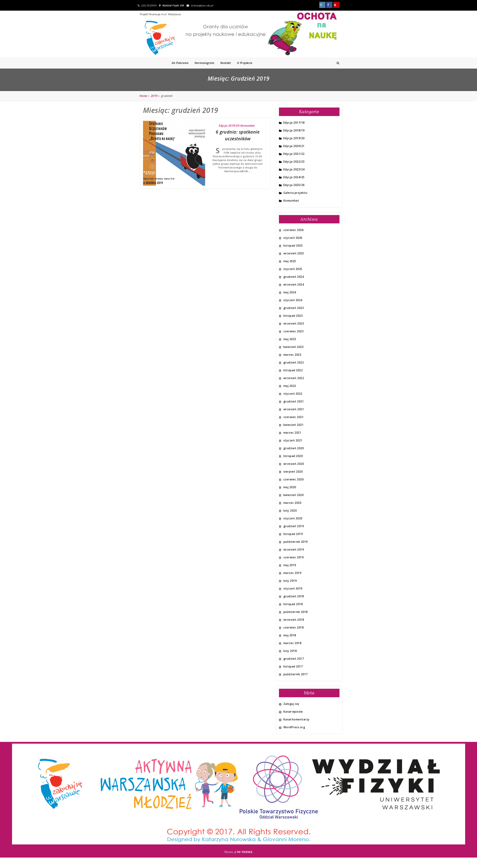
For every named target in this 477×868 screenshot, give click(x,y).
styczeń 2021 (293, 440)
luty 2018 (290, 651)
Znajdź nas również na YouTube (336, 5)
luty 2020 (290, 511)
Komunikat (248, 126)
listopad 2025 (293, 246)
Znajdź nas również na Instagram (322, 5)
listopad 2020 (293, 456)
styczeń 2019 (293, 588)
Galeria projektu (295, 193)
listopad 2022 (293, 370)
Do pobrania (180, 63)
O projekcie (245, 63)
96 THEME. (245, 852)
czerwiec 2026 (294, 230)
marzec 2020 (292, 503)
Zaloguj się (291, 704)
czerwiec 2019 (294, 557)
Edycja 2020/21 (294, 146)
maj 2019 (290, 565)
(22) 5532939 (147, 5)
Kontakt (226, 63)
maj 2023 (290, 339)
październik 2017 (295, 674)
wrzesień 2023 (294, 323)
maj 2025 (290, 261)
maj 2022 (290, 386)
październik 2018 (295, 612)
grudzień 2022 (294, 362)
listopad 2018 (293, 604)
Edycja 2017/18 (294, 123)
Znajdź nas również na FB (329, 5)
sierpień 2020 (293, 472)
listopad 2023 (293, 316)
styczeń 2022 (293, 394)
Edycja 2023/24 (294, 169)
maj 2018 (290, 635)
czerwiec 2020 (294, 479)
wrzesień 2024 (294, 284)
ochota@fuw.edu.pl (200, 5)
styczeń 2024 (293, 300)
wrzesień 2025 (294, 253)
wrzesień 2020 (294, 464)
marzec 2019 (292, 573)
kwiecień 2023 (294, 347)
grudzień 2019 (294, 526)
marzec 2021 (292, 433)
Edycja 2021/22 (294, 154)
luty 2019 (290, 581)
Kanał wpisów (293, 712)
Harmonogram (204, 63)
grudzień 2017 (294, 659)
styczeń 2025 (293, 269)
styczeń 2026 (293, 238)
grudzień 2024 (294, 277)
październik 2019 (295, 542)
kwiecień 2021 (294, 425)
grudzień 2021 (294, 401)
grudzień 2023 (294, 308)
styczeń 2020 (293, 518)
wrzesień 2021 (294, 409)
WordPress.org (294, 727)
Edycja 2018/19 (294, 130)
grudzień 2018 (294, 596)
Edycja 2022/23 (294, 162)
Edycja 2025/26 (294, 185)
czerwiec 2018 (294, 627)
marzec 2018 (292, 643)
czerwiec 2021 (294, 417)
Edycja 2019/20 (229, 126)
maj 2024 (290, 292)
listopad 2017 (293, 666)
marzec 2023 (292, 355)
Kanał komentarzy (296, 719)
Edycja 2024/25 (294, 177)
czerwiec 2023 (294, 331)
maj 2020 (290, 487)
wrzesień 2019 (294, 549)
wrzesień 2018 (294, 620)
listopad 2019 (293, 534)
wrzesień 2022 (294, 378)
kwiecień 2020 (294, 495)
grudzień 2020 (294, 448)
